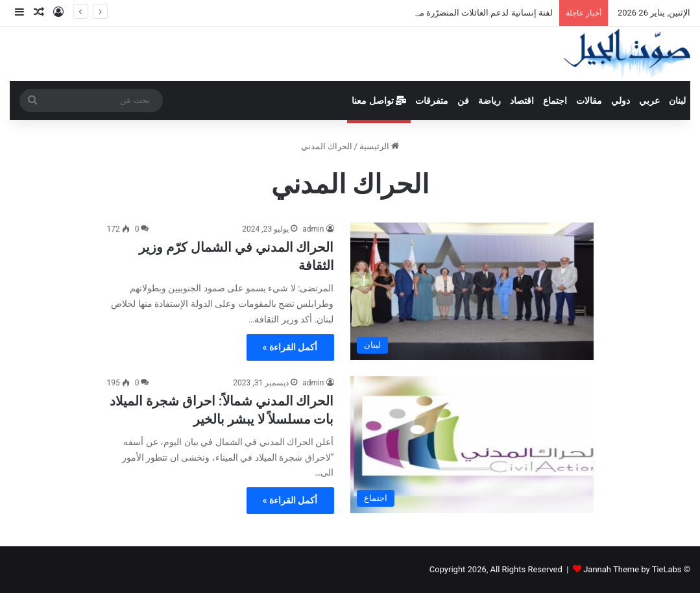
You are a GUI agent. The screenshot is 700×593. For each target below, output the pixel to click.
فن (463, 101)
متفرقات (432, 101)
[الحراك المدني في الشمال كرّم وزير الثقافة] (472, 291)
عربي (649, 101)
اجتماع (555, 101)
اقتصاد (522, 101)
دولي (621, 101)
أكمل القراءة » (290, 347)
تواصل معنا (379, 101)
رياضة (489, 101)
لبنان (677, 101)
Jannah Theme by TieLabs (632, 569)
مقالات (589, 101)
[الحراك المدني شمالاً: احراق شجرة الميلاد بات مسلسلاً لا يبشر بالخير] (472, 445)
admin (313, 229)
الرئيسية (379, 146)
